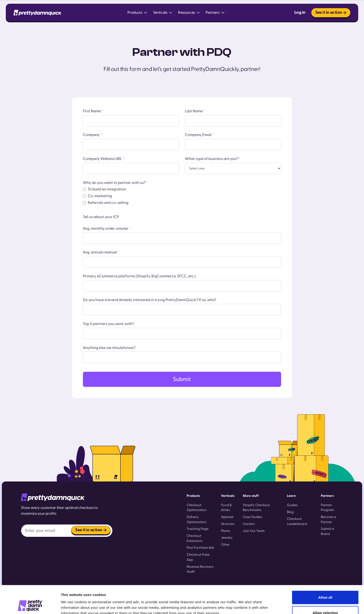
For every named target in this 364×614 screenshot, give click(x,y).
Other (225, 545)
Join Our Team (254, 531)
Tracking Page (198, 529)
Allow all (325, 571)
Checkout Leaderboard (297, 521)
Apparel (227, 517)
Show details (244, 602)
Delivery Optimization (197, 519)
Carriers (249, 524)
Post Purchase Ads (200, 548)
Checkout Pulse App (198, 557)
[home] (37, 13)
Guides (292, 505)
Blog (290, 512)
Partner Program (327, 508)
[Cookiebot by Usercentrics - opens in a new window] (30, 605)
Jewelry (227, 538)
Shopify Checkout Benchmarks (256, 508)
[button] (137, 13)
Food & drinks (226, 508)
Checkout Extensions (195, 538)
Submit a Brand (327, 531)
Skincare (228, 524)
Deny (325, 602)
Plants (226, 531)
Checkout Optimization (197, 508)
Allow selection (325, 586)
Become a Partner (328, 519)
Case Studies (252, 517)
